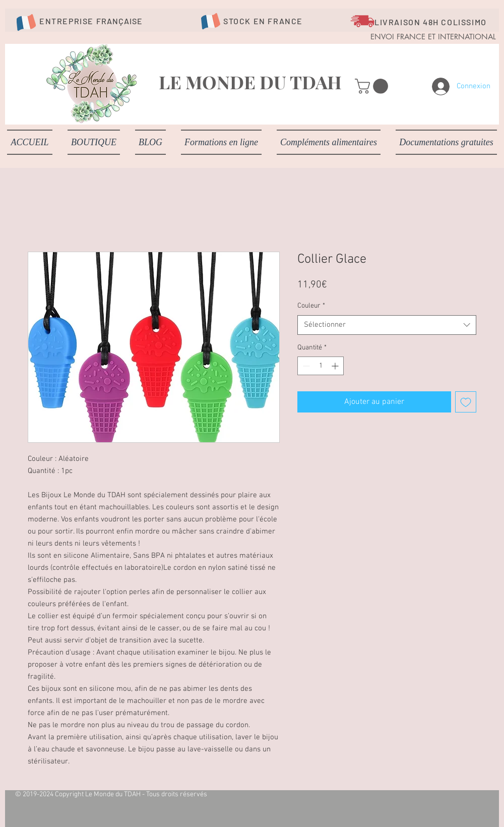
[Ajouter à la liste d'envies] (466, 402)
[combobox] (387, 325)
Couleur (311, 306)
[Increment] (336, 366)
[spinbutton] (321, 366)
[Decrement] (305, 366)
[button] (373, 86)
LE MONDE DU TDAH (250, 82)
